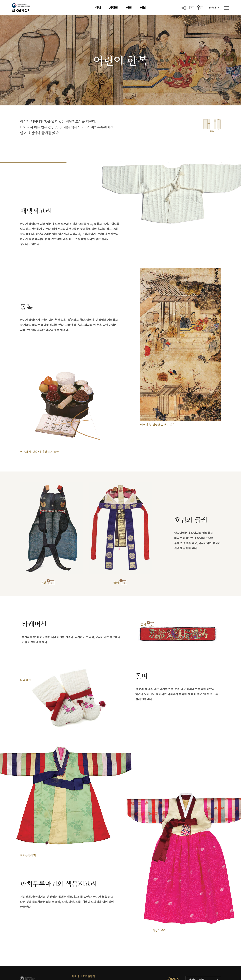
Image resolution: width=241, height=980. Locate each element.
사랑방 (114, 8)
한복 (143, 8)
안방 (129, 8)
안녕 (98, 8)
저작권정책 (89, 976)
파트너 (75, 976)
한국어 (213, 8)
